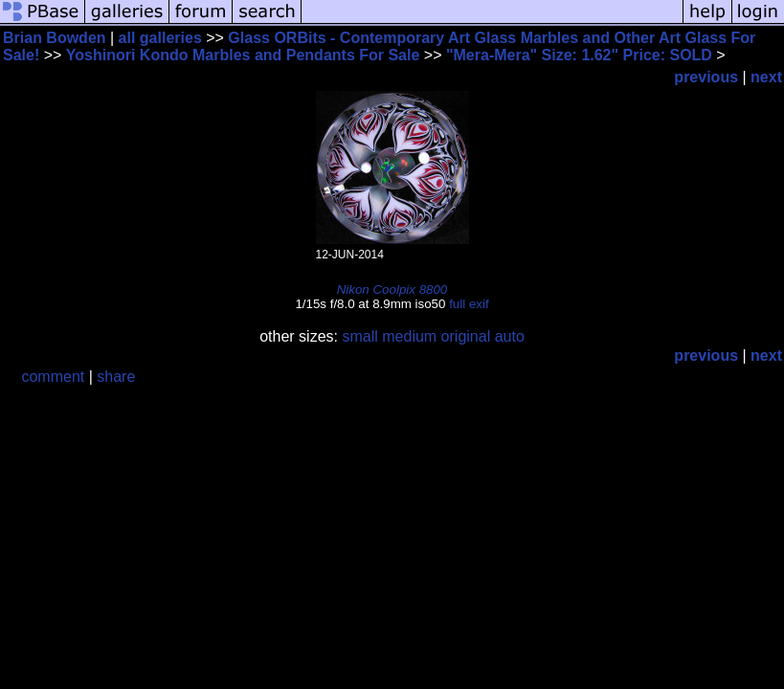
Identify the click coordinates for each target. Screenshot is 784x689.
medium (409, 336)
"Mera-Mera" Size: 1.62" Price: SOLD (579, 55)
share (116, 377)
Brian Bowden (55, 38)
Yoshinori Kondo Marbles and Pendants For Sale (243, 55)
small (359, 336)
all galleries (160, 38)
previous (706, 77)
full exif (469, 304)
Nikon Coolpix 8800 (392, 289)
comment (53, 377)
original (466, 336)
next (766, 77)
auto (510, 336)
